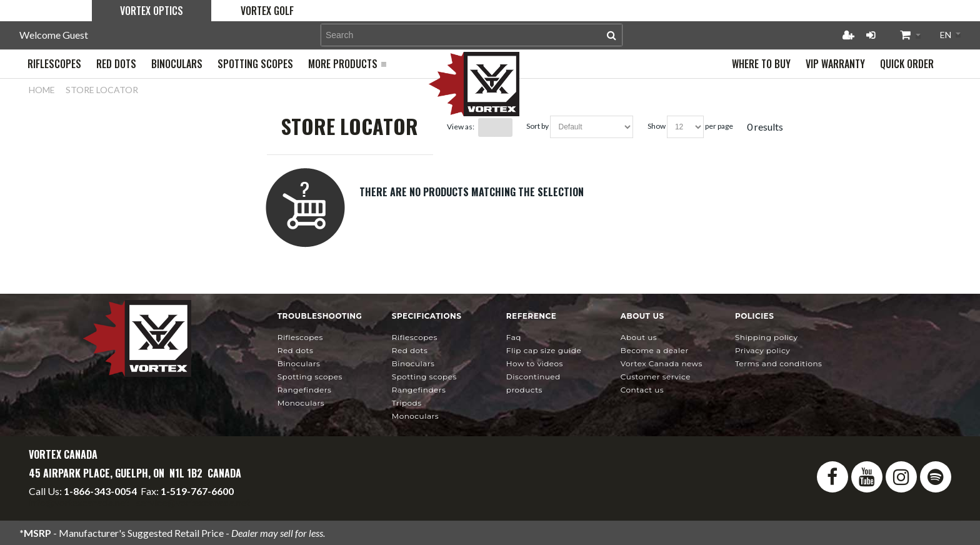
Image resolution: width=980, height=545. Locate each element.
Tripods (407, 403)
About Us (639, 337)
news (662, 363)
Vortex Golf (267, 11)
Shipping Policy (767, 337)
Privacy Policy (762, 350)
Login (871, 35)
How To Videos (535, 363)
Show (657, 126)
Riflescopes (300, 337)
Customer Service (656, 377)
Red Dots (296, 350)
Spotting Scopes (310, 377)
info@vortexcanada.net (79, 502)
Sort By (537, 126)
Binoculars (299, 363)
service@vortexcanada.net (193, 502)
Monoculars (301, 403)
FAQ (514, 337)
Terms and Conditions (779, 363)
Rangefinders (305, 390)
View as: (461, 127)
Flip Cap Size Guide (544, 350)
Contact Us (642, 390)
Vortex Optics (152, 11)
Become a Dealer (655, 350)
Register (848, 35)
